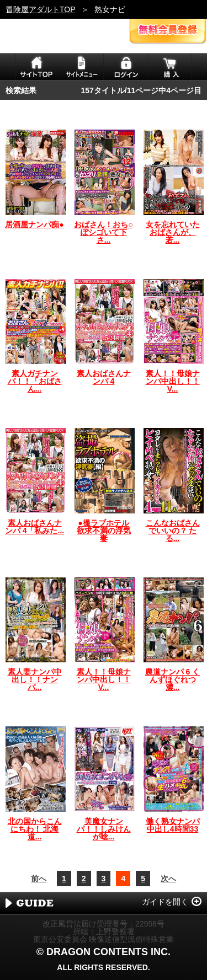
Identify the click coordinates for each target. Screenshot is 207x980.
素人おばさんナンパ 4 (104, 377)
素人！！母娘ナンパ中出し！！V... (173, 381)
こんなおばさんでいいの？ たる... (173, 531)
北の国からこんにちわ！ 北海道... (35, 829)
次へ (168, 879)
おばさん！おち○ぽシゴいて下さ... (103, 232)
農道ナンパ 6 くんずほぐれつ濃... (173, 679)
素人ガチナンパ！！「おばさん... (35, 381)
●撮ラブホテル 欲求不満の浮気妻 (104, 531)
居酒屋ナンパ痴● (34, 224)
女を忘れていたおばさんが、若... (173, 232)
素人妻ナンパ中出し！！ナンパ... (35, 679)
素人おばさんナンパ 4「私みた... (34, 527)
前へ (39, 879)
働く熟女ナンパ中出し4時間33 (173, 825)
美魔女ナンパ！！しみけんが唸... (104, 829)
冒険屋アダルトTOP (41, 9)
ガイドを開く (165, 902)
